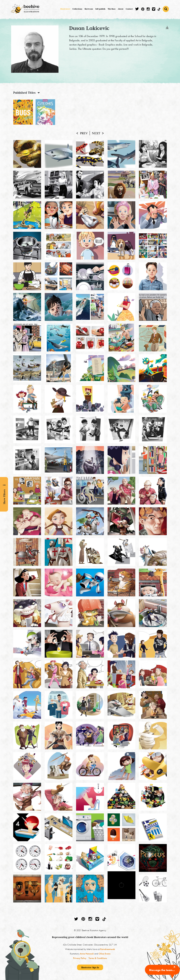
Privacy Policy (80, 958)
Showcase (89, 9)
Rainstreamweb (108, 949)
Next (96, 133)
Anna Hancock (87, 954)
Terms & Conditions (98, 958)
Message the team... (162, 970)
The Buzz (112, 9)
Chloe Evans (104, 954)
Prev (84, 133)
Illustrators (65, 9)
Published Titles (24, 93)
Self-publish (100, 9)
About (121, 9)
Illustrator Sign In (90, 967)
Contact (129, 9)
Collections (77, 9)
